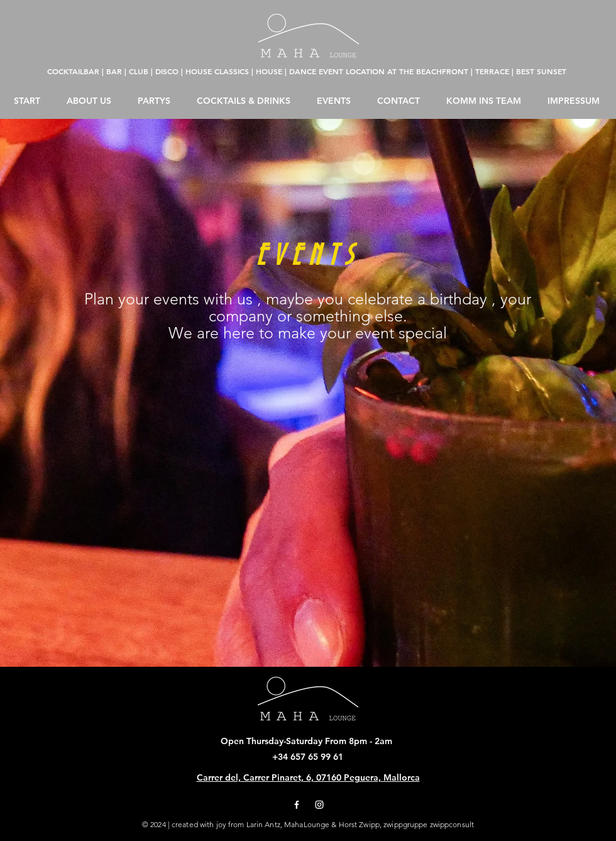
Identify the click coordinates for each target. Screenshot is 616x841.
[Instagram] (319, 805)
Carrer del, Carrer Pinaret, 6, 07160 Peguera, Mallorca (308, 777)
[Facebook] (297, 805)
